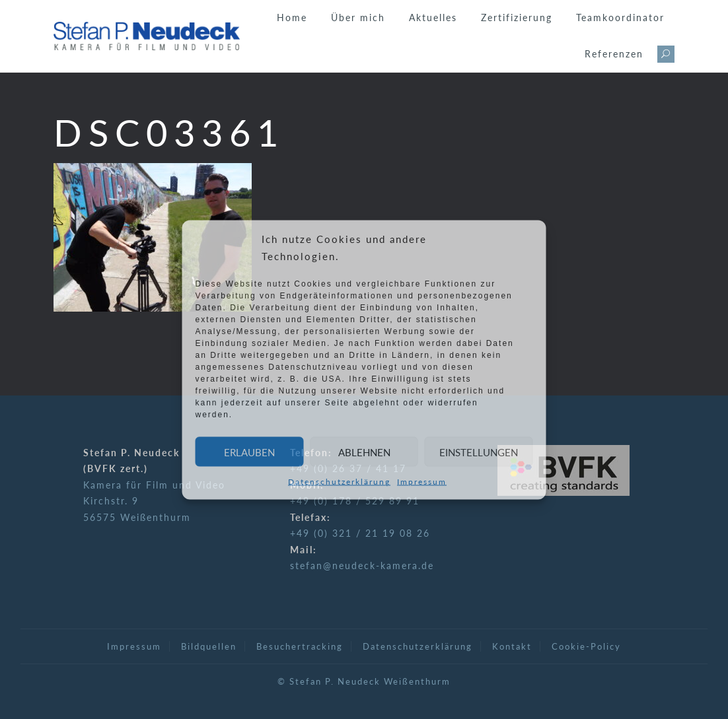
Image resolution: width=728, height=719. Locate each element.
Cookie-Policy (586, 646)
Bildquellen (209, 646)
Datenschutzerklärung (339, 482)
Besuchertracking (300, 646)
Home (292, 17)
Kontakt (512, 646)
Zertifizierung (517, 17)
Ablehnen (364, 452)
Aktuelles (433, 17)
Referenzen (614, 54)
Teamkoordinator (620, 17)
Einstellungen (479, 452)
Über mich (358, 17)
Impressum (422, 482)
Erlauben (249, 452)
